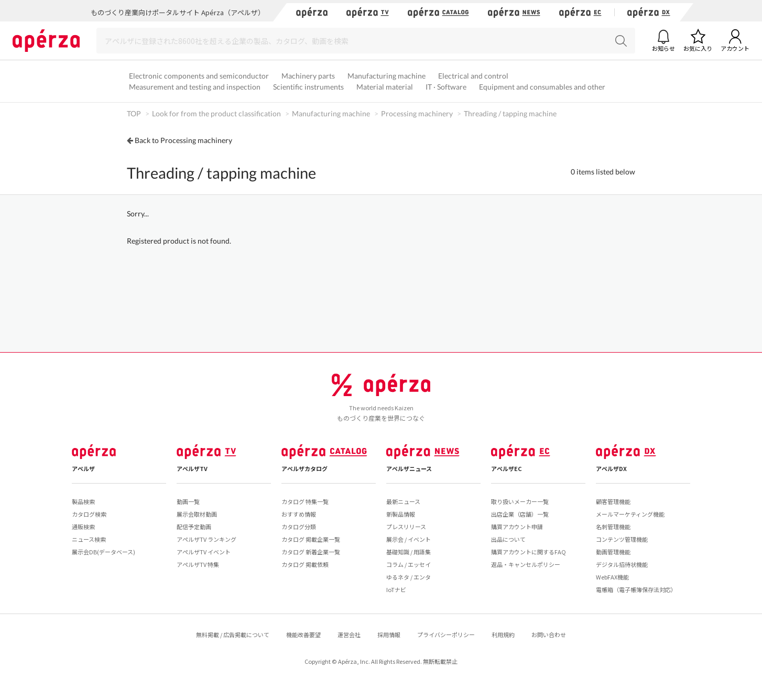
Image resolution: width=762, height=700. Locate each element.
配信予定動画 (194, 527)
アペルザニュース (409, 468)
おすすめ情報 (299, 514)
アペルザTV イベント (204, 552)
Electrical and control (473, 76)
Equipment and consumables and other (542, 87)
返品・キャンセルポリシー (526, 564)
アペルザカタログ (304, 468)
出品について (508, 539)
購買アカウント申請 (517, 527)
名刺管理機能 (613, 527)
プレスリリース (406, 527)
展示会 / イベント (409, 539)
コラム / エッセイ (409, 564)
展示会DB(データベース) (104, 552)
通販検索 (83, 527)
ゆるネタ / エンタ (409, 577)
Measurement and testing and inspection (195, 87)
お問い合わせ (549, 635)
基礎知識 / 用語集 (409, 552)
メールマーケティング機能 (630, 514)
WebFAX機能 (612, 577)
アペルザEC (507, 468)
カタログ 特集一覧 (305, 501)
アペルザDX (611, 468)
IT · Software (446, 87)
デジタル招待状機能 (622, 564)
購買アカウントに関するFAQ (529, 552)
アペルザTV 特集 (198, 564)
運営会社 (349, 635)
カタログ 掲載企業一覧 (311, 539)
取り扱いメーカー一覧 (520, 501)
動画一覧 (188, 501)
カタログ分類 (299, 527)
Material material (385, 87)
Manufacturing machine (387, 76)
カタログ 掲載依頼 (305, 564)
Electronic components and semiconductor (199, 76)
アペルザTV (192, 468)
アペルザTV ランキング (206, 539)
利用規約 (503, 635)
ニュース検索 (89, 539)
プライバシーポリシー (446, 635)
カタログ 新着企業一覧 (311, 552)
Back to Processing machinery (183, 140)
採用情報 (389, 635)
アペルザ (83, 468)
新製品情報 (401, 514)
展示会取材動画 (197, 514)
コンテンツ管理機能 (622, 539)
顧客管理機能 (613, 501)
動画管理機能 (613, 552)
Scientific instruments (308, 87)
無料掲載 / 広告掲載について (233, 635)
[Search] (366, 41)
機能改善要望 (303, 635)
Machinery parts (308, 76)
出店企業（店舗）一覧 (520, 514)
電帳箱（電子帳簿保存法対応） (636, 589)
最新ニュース (403, 501)
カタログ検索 (89, 514)
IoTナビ (396, 589)
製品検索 (83, 501)
